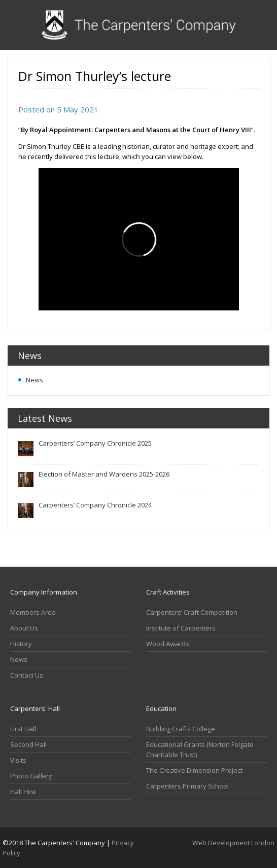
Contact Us (27, 675)
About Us (24, 628)
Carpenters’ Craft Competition (192, 612)
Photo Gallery (31, 776)
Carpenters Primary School (187, 786)
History (21, 644)
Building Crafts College (181, 729)
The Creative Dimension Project (194, 770)
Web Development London (233, 843)
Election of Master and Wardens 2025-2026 (104, 474)
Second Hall (28, 744)
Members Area (33, 612)
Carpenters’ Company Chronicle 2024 (95, 505)
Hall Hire (23, 792)
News (34, 380)
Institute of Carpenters (181, 628)
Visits (18, 760)
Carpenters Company (139, 25)
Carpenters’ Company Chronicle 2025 (95, 443)
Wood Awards (168, 644)
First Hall (23, 729)
